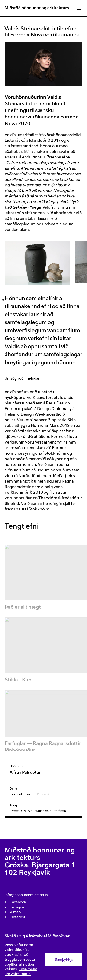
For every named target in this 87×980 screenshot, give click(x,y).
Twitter (30, 794)
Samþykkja (64, 959)
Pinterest (43, 794)
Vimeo (15, 912)
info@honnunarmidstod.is (26, 895)
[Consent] (43, 960)
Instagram (18, 907)
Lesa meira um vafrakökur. (21, 971)
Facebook (16, 794)
